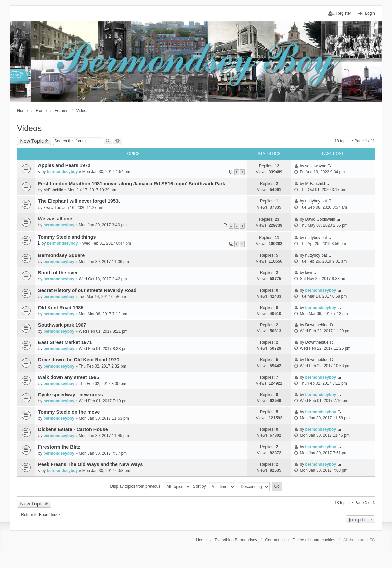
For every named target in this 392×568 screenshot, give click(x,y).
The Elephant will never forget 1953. (79, 201)
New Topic (32, 141)
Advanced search (118, 141)
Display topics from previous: (151, 487)
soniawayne (316, 166)
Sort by (214, 487)
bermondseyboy (62, 172)
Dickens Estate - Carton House (73, 429)
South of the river (58, 273)
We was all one (55, 219)
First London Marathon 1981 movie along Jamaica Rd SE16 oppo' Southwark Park (131, 184)
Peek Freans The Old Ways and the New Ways (90, 464)
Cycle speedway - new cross (70, 395)
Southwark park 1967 (62, 325)
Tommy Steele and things (67, 237)
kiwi (47, 208)
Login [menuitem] (370, 13)
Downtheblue (317, 325)
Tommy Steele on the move (69, 412)
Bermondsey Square (61, 255)
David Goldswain (320, 219)
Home (201, 540)
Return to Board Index (41, 515)
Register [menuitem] (344, 13)
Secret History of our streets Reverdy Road (87, 290)
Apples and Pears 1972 (64, 165)
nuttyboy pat (316, 201)
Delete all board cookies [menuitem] (314, 540)
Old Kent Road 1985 (61, 308)
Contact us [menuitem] (275, 540)
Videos (29, 128)
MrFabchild (53, 190)
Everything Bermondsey (236, 540)
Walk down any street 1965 (68, 377)
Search (108, 141)
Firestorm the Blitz (59, 447)
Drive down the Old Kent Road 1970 (79, 360)
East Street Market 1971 (65, 342)
